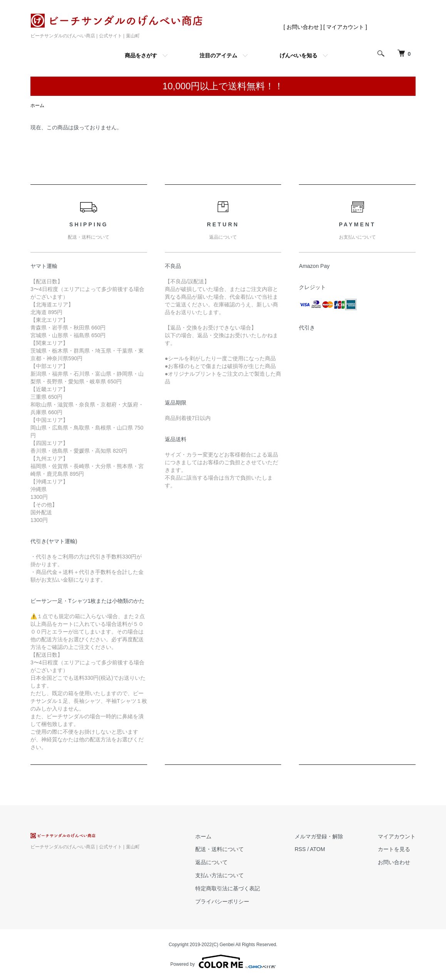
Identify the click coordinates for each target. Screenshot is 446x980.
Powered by (223, 962)
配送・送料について (220, 849)
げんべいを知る (298, 55)
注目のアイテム (218, 55)
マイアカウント (397, 836)
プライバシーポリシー (222, 901)
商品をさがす (141, 55)
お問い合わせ (394, 862)
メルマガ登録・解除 (319, 836)
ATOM (318, 849)
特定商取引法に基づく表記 (228, 888)
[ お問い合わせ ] (303, 27)
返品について (211, 862)
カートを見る (394, 849)
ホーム (37, 105)
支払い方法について (220, 875)
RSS (300, 849)
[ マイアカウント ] (345, 27)
